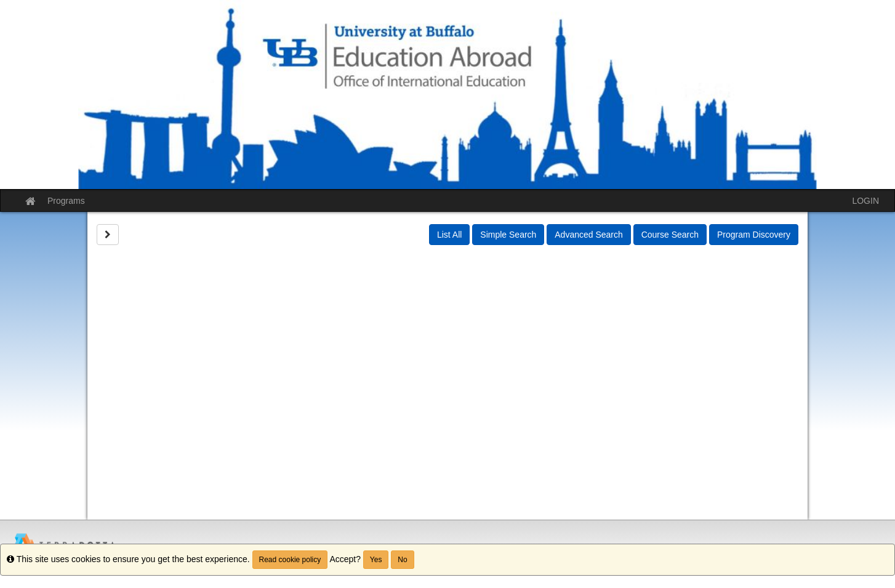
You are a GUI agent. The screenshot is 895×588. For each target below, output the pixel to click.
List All (449, 235)
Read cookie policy (290, 560)
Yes (376, 560)
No (402, 560)
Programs (66, 201)
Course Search (670, 235)
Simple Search (508, 235)
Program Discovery (754, 235)
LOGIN (865, 201)
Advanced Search (589, 235)
